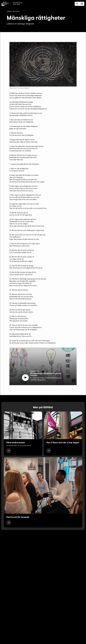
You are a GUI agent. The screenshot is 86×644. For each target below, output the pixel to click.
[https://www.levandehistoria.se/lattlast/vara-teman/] (9, 451)
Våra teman (16, 11)
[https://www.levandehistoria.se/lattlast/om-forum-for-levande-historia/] (9, 523)
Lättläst (9, 11)
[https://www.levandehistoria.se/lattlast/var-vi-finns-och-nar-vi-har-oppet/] (49, 451)
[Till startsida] (5, 4)
